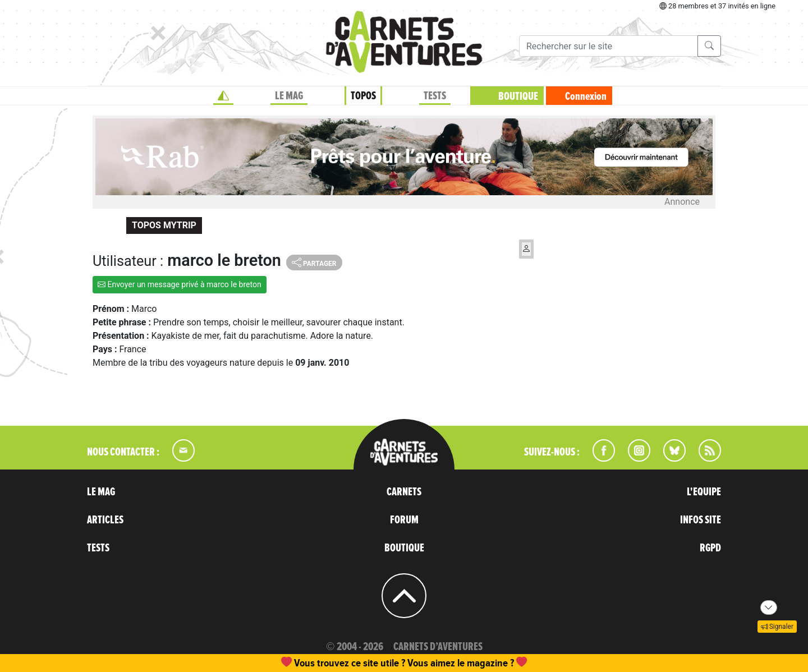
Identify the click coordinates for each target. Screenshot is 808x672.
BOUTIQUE (518, 96)
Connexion (586, 96)
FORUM (404, 520)
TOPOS (363, 96)
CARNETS (404, 492)
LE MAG (289, 96)
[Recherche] (609, 46)
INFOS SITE (701, 520)
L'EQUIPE (704, 492)
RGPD (710, 548)
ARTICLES (105, 520)
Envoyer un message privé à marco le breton (180, 284)
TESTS (435, 96)
